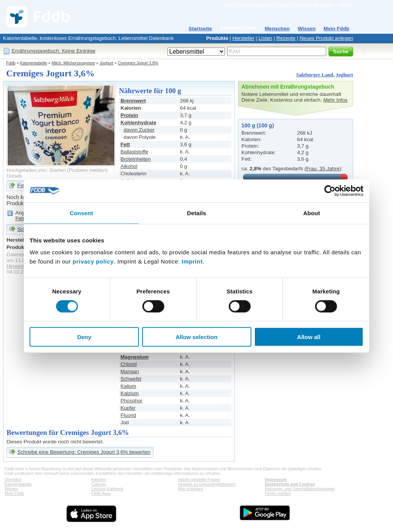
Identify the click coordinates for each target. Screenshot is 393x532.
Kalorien (99, 479)
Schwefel (131, 379)
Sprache (345, 5)
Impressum (276, 479)
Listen (266, 38)
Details (14, 176)
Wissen (307, 29)
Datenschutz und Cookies (290, 484)
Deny (84, 337)
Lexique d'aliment (107, 489)
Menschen (277, 29)
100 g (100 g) (258, 125)
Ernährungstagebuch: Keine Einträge (54, 51)
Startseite (200, 29)
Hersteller (244, 38)
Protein (129, 115)
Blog (228, 5)
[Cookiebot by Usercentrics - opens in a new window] (330, 191)
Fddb (11, 63)
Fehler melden (278, 493)
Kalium (128, 386)
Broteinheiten (136, 159)
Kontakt (282, 5)
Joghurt (107, 63)
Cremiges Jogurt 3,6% (138, 63)
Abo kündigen (191, 489)
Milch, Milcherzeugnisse (73, 63)
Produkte (217, 38)
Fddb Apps (101, 493)
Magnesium (135, 357)
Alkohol (129, 166)
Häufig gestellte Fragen (199, 479)
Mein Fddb (336, 29)
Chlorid (129, 364)
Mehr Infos (335, 100)
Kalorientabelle (238, 28)
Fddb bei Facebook (253, 5)
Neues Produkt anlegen (326, 38)
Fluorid (128, 415)
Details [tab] (196, 213)
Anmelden (324, 5)
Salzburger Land (315, 75)
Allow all (309, 337)
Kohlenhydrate (138, 123)
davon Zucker (139, 130)
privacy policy (93, 261)
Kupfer (128, 408)
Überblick (13, 479)
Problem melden (87, 170)
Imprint (192, 261)
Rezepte (286, 38)
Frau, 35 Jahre (323, 169)
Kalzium (130, 393)
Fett (125, 144)
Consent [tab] (82, 213)
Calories (99, 484)
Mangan (130, 371)
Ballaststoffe (134, 152)
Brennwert (133, 101)
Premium (301, 5)
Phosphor (131, 401)
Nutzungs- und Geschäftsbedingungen (300, 489)
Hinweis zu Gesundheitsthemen (207, 484)
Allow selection (196, 337)
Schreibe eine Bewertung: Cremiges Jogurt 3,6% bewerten (84, 452)
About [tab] (312, 213)
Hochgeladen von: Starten (36, 170)
